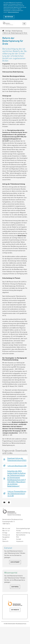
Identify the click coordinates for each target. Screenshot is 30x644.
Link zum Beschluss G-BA (17, 466)
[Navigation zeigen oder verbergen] (24, 24)
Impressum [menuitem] (20, 541)
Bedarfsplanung (17, 31)
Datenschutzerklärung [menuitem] (22, 533)
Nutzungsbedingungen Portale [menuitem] (22, 530)
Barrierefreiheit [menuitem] (21, 535)
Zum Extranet (15, 562)
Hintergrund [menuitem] (6, 535)
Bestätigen (9, 17)
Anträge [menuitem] (5, 533)
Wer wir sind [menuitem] (6, 529)
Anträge (8, 31)
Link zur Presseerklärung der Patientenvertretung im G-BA (17, 494)
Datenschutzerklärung (13, 12)
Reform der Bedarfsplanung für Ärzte (15, 33)
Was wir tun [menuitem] (6, 531)
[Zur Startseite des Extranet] (3, 31)
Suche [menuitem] (4, 539)
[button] (4, 502)
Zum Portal (15, 587)
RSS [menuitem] (18, 537)
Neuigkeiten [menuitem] (6, 537)
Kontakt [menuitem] (19, 539)
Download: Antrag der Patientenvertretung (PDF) (17, 459)
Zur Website (15, 610)
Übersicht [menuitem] (5, 541)
